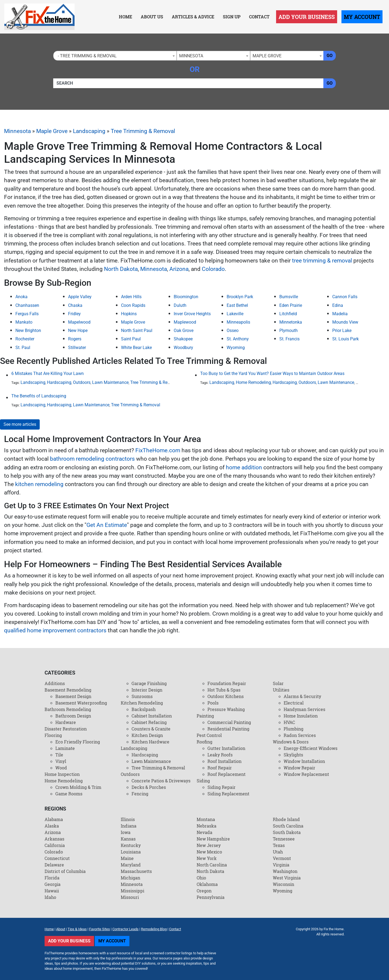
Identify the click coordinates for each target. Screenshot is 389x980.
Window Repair (299, 768)
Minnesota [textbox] (191, 56)
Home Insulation (301, 716)
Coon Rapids (133, 305)
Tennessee (284, 839)
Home (125, 17)
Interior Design (147, 690)
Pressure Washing (226, 709)
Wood (61, 768)
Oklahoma (207, 884)
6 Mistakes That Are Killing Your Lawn (48, 373)
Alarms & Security (302, 696)
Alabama (54, 819)
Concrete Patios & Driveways (161, 781)
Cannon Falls (345, 297)
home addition (244, 467)
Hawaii (52, 891)
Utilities (281, 690)
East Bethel (237, 305)
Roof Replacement (227, 774)
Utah (278, 852)
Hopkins (129, 314)
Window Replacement (306, 774)
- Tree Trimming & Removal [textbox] (86, 56)
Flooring (53, 735)
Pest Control (209, 735)
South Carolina (288, 826)
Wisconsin (284, 884)
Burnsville (289, 297)
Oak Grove (184, 330)
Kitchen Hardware (150, 742)
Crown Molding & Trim (78, 787)
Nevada (204, 832)
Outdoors (82, 382)
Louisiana (131, 852)
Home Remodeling (253, 382)
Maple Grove (52, 131)
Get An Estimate (107, 525)
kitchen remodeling (39, 484)
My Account (362, 17)
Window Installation (304, 761)
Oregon (204, 891)
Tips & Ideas (77, 929)
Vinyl (61, 761)
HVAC (289, 722)
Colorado (213, 269)
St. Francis (289, 339)
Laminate (65, 748)
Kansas (128, 839)
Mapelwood (79, 322)
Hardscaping (59, 382)
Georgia (53, 884)
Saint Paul (131, 339)
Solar (278, 683)
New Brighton (28, 330)
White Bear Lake (136, 348)
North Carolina (212, 865)
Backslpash (144, 709)
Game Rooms (69, 794)
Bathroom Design (73, 716)
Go (330, 56)
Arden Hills (131, 297)
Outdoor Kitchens (226, 696)
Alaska (52, 826)
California (55, 845)
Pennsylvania (211, 897)
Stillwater (77, 348)
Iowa (126, 832)
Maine (127, 858)
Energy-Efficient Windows (311, 748)
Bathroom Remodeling (68, 709)
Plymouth (289, 330)
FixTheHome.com (158, 450)
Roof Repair (220, 768)
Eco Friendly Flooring (78, 742)
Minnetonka (291, 322)
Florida (52, 878)
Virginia (281, 865)
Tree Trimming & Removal (143, 131)
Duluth (180, 305)
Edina (338, 305)
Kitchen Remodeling (142, 703)
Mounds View (345, 322)
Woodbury (183, 348)
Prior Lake (342, 330)
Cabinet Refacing (149, 722)
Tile (59, 755)
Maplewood (185, 322)
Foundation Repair (227, 683)
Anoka (21, 297)
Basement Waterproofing (81, 703)
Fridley (74, 314)
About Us (152, 17)
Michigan (130, 878)
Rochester (25, 339)
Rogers (75, 339)
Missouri (130, 897)
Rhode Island (286, 819)
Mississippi (133, 891)
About (61, 929)
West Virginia (287, 878)
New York (207, 858)
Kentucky (131, 845)
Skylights (293, 755)
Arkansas (54, 839)
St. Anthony (238, 339)
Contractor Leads (125, 929)
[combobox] (115, 56)
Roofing (204, 742)
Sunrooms (142, 696)
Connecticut (57, 858)
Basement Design (73, 696)
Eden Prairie (291, 305)
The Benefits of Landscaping (39, 396)
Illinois (128, 819)
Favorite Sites (100, 929)
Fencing (140, 794)
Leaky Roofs (220, 755)
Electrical (294, 703)
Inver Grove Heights (192, 314)
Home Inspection (62, 774)
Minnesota (17, 131)
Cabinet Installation (152, 716)
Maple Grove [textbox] (267, 56)
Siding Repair (222, 787)
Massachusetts (136, 871)
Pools (213, 703)
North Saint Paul (137, 330)
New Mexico (209, 852)
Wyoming (236, 348)
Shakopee (183, 339)
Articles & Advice (193, 17)
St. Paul (23, 348)
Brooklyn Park (240, 297)
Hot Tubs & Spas (224, 690)
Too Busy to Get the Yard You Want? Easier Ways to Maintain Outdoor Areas (272, 373)
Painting (205, 716)
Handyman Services (304, 709)
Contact (259, 17)
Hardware (66, 722)
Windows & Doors (291, 742)
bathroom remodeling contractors (92, 459)
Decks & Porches (149, 787)
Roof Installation (224, 761)
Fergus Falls (27, 314)
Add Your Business (307, 17)
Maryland (131, 865)
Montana (206, 819)
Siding (203, 781)
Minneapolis (238, 322)
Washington (285, 871)
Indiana (129, 826)
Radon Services (300, 735)
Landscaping (89, 131)
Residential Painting (228, 729)
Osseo (233, 330)
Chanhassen (27, 305)
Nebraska (207, 826)
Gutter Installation (226, 748)
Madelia (340, 314)
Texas (279, 845)
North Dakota (121, 269)
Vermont (282, 858)
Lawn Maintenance (110, 382)
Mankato (24, 322)
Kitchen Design (147, 735)
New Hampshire (213, 839)
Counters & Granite (151, 729)
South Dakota (287, 832)
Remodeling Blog (154, 929)
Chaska (75, 305)
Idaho (50, 897)
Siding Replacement (228, 794)
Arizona (179, 269)
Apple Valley (80, 297)
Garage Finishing (149, 683)
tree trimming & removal (322, 261)
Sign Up (232, 17)
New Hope (78, 330)
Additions (55, 683)
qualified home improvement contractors (55, 630)
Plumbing (294, 729)
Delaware (54, 865)
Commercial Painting (229, 722)
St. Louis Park (346, 339)
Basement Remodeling (68, 690)
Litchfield (288, 314)
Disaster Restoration (66, 729)
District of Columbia (65, 871)
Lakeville (235, 314)
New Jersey (209, 845)
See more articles (20, 424)
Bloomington (186, 297)
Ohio (201, 878)
